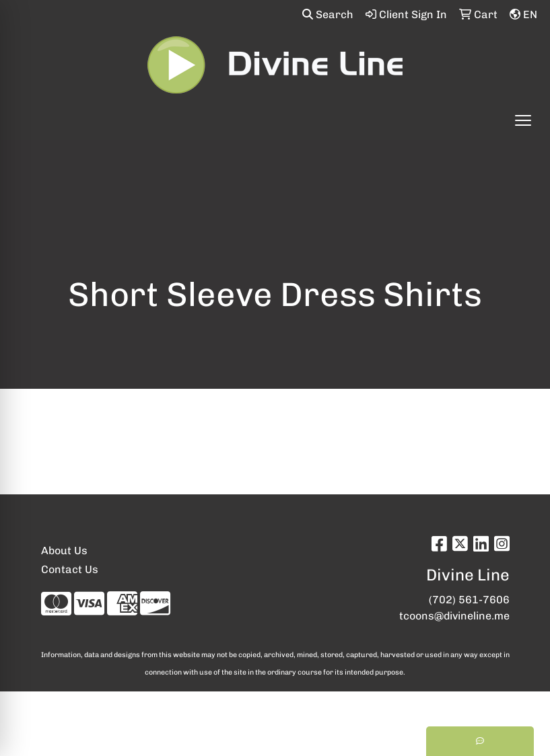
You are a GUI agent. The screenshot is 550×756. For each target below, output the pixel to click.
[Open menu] (523, 120)
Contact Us (70, 569)
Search (328, 14)
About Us (64, 551)
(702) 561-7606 (469, 600)
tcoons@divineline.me (454, 616)
